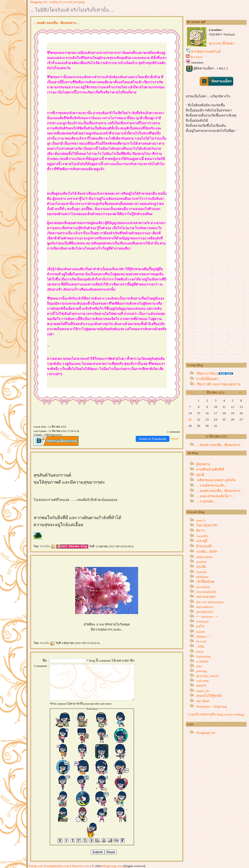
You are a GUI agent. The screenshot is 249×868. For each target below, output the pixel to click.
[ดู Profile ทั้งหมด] (222, 43)
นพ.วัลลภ (203, 701)
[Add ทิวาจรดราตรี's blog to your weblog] (216, 714)
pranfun (201, 562)
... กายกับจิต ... (206, 501)
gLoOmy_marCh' (208, 676)
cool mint (202, 681)
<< (191, 392)
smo (199, 666)
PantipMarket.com (58, 866)
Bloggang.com (206, 733)
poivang (201, 671)
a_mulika (202, 661)
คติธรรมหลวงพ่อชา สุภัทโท (216, 480)
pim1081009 (204, 612)
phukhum (202, 577)
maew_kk (203, 691)
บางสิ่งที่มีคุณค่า (207, 379)
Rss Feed (196, 57)
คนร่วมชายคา (206, 597)
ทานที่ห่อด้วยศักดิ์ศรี (210, 469)
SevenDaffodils (206, 592)
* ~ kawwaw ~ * (207, 617)
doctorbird (203, 587)
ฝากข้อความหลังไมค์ (206, 52)
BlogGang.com (112, 866)
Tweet (174, 439)
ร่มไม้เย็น (48, 546)
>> (240, 392)
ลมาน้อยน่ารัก (207, 525)
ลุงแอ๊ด (201, 567)
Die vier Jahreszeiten (210, 602)
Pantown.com (81, 866)
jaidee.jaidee (204, 557)
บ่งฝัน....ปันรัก (207, 552)
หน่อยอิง (47, 643)
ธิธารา (201, 531)
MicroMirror (205, 607)
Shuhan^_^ (203, 636)
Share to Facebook (153, 439)
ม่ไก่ (200, 626)
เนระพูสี (202, 541)
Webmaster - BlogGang (212, 706)
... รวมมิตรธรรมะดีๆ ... (212, 485)
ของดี (200, 475)
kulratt (200, 632)
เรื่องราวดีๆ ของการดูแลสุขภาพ (218, 384)
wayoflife (202, 536)
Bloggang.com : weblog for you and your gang (58, 2)
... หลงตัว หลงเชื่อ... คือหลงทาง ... (220, 445)
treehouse (202, 621)
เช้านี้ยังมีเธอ (205, 582)
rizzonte (201, 572)
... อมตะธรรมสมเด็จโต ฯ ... (215, 496)
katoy (200, 652)
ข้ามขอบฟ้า (204, 546)
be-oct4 (201, 641)
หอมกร (201, 686)
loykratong (203, 656)
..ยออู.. (201, 646)
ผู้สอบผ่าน (203, 464)
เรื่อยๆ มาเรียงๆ (207, 374)
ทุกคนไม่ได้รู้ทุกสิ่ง (209, 696)
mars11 (201, 520)
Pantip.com (36, 866)
